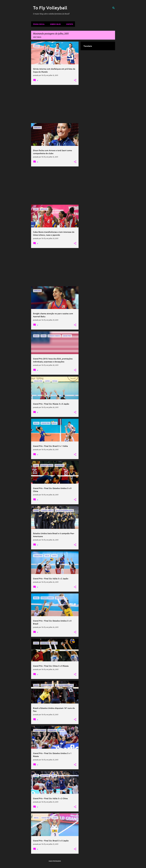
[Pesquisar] (114, 8)
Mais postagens (55, 861)
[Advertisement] (55, 104)
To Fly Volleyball (50, 8)
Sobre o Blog (55, 24)
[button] (75, 80)
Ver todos (37, 37)
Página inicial (39, 24)
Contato (70, 24)
